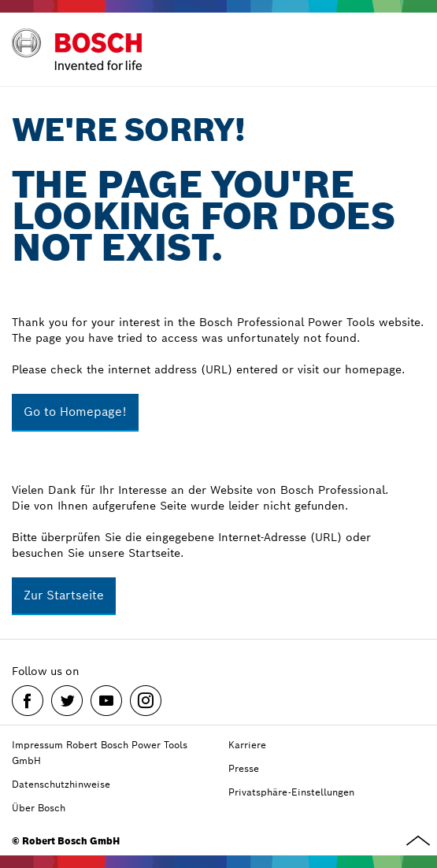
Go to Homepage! (75, 412)
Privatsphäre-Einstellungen (291, 792)
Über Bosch (39, 808)
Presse (244, 768)
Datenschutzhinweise (61, 784)
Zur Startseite (64, 595)
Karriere (247, 745)
